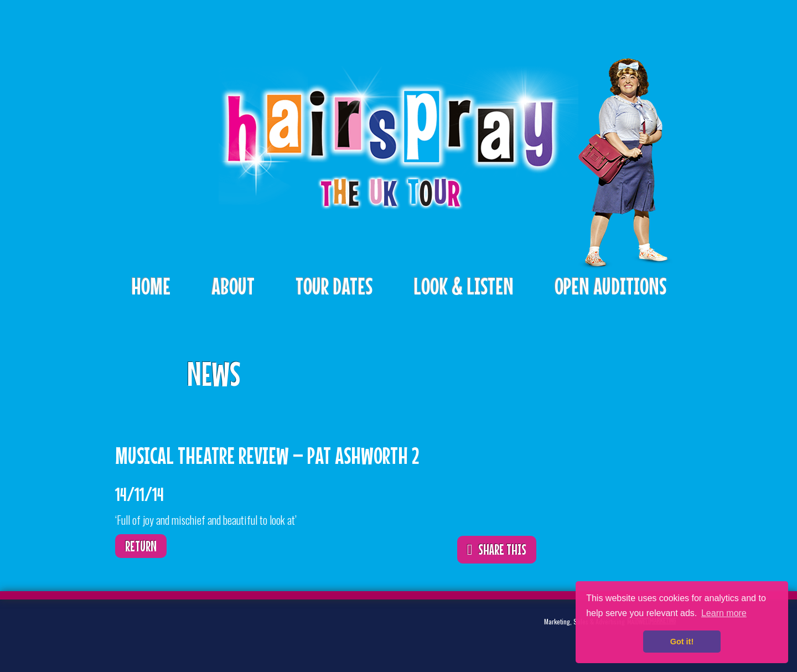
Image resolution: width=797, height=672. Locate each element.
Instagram (220, 630)
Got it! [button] (682, 642)
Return (141, 546)
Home (151, 286)
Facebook (186, 630)
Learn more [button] (724, 613)
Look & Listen (464, 286)
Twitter (152, 630)
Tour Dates (334, 286)
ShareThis (511, 366)
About (233, 286)
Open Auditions (610, 286)
